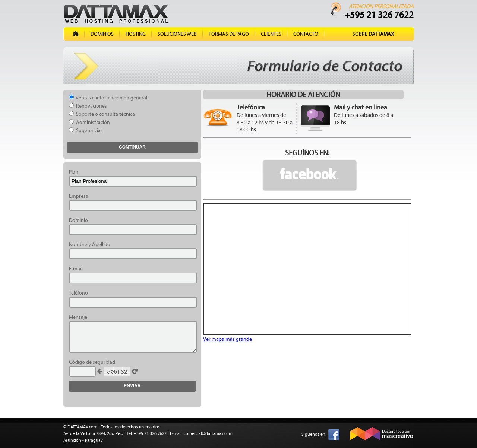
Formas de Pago (229, 34)
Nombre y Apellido (90, 244)
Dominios (102, 34)
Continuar (132, 147)
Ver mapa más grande (228, 339)
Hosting (136, 34)
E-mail (76, 269)
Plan (74, 172)
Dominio (78, 220)
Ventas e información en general (108, 98)
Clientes (271, 34)
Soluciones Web (177, 34)
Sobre (373, 34)
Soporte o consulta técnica (102, 114)
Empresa (79, 196)
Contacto (306, 34)
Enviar (132, 386)
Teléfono (78, 293)
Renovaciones (88, 106)
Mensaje (78, 317)
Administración (89, 122)
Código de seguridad (92, 362)
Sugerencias (86, 131)
